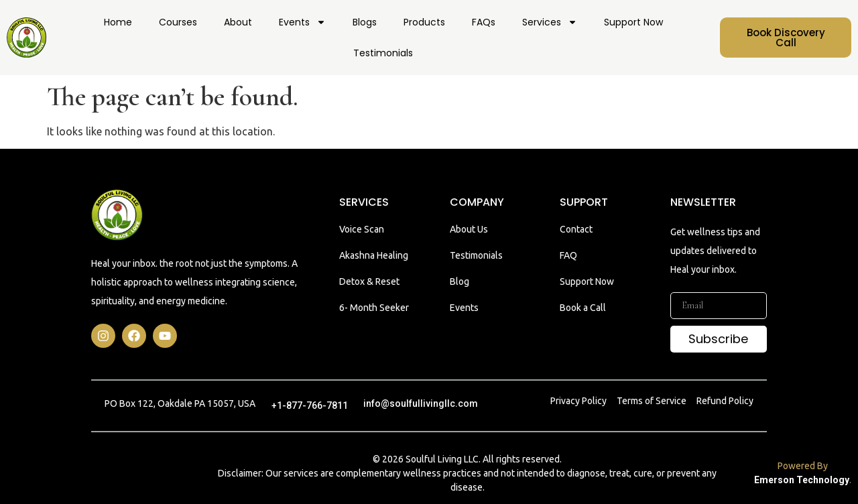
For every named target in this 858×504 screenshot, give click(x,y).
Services (550, 22)
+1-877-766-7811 (310, 405)
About (238, 22)
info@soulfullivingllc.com (421, 403)
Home (118, 22)
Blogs (365, 22)
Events (302, 22)
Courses (178, 22)
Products (424, 22)
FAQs (484, 22)
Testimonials (383, 53)
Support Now (633, 22)
